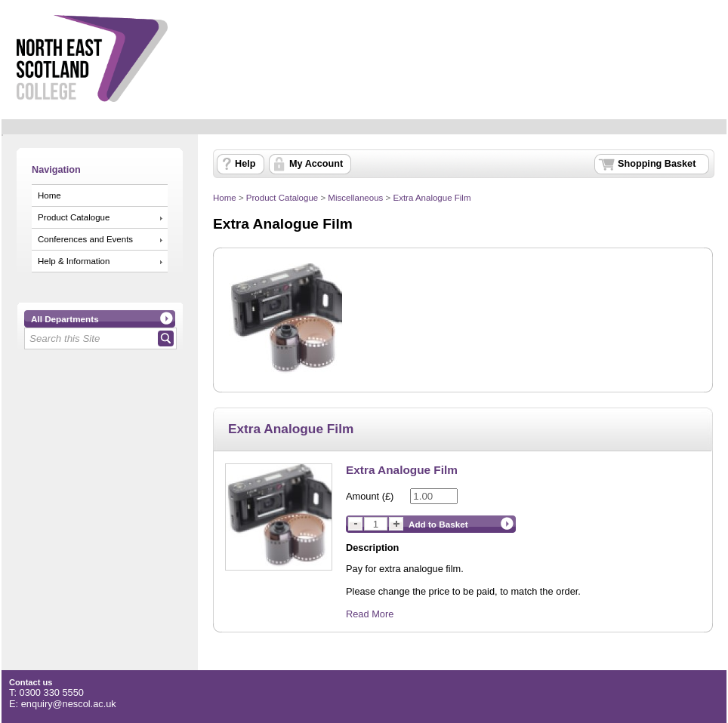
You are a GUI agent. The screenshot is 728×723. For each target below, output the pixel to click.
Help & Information (74, 261)
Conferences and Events (85, 239)
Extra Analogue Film (432, 198)
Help (245, 164)
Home (49, 195)
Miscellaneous (355, 198)
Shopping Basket (657, 164)
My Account (316, 164)
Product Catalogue (74, 217)
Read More (370, 614)
